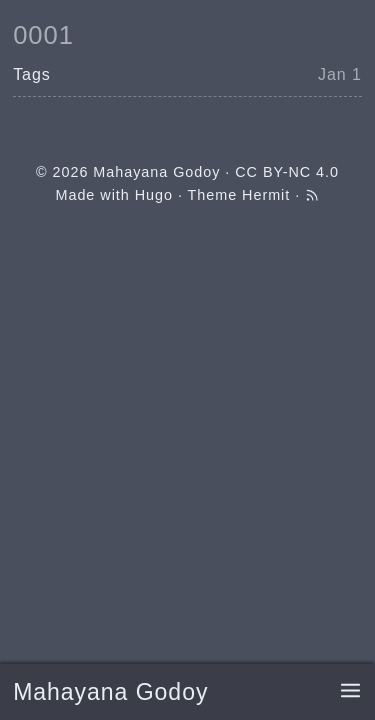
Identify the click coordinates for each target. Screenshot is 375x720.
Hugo (154, 195)
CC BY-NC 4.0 (287, 172)
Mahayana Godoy (110, 692)
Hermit (266, 195)
